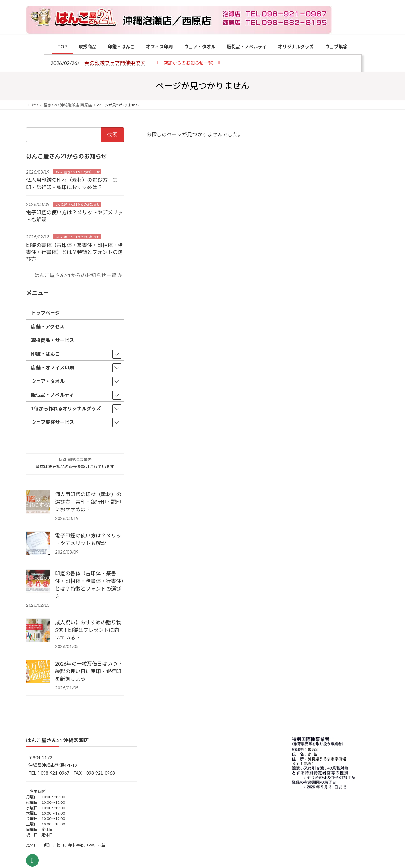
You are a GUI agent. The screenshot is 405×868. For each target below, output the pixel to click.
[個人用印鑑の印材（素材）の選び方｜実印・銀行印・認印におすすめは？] (38, 502)
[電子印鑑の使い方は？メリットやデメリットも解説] (38, 544)
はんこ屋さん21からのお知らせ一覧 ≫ (78, 275)
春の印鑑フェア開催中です (115, 63)
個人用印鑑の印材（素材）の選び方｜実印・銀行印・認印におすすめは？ (88, 502)
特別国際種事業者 (75, 460)
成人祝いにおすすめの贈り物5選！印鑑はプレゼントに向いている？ (88, 630)
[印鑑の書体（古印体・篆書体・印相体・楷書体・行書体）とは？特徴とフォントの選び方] (38, 582)
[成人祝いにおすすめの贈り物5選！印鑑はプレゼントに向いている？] (38, 631)
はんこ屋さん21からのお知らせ (77, 172)
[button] (188, 62)
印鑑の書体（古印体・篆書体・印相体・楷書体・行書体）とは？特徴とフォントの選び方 (74, 252)
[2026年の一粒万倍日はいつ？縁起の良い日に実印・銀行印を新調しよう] (38, 672)
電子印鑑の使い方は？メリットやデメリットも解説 (88, 539)
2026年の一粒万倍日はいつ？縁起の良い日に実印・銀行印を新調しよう (89, 671)
